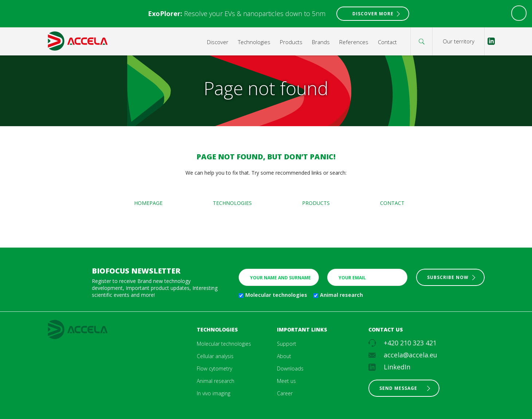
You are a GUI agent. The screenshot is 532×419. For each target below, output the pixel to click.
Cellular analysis (215, 356)
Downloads (290, 368)
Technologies (254, 42)
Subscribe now (448, 277)
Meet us (286, 381)
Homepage (148, 203)
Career (285, 393)
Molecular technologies (276, 295)
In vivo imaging (214, 393)
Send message (398, 388)
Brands (321, 42)
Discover (218, 42)
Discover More (373, 14)
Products (291, 42)
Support (287, 344)
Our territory (459, 41)
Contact (387, 42)
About (284, 356)
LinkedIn (397, 367)
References (354, 42)
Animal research (341, 295)
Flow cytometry (214, 368)
